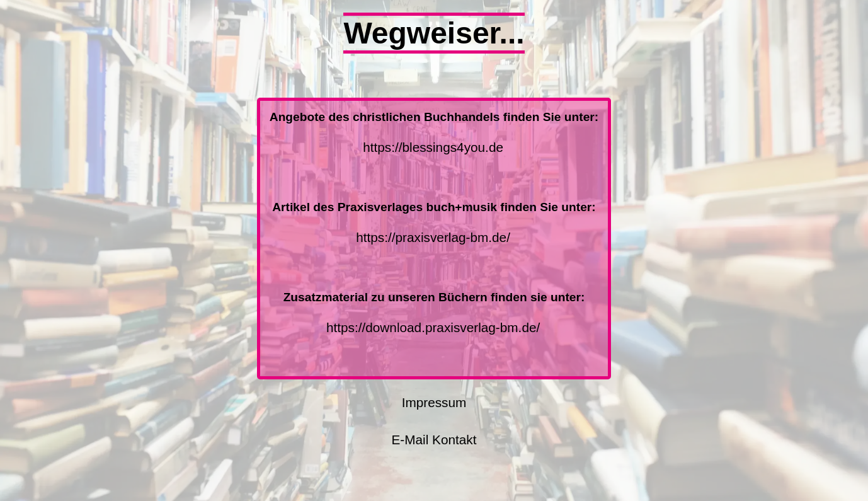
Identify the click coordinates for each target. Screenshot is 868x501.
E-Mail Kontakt (434, 440)
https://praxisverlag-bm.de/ (433, 237)
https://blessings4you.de (433, 147)
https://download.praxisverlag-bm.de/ (433, 327)
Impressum (434, 402)
